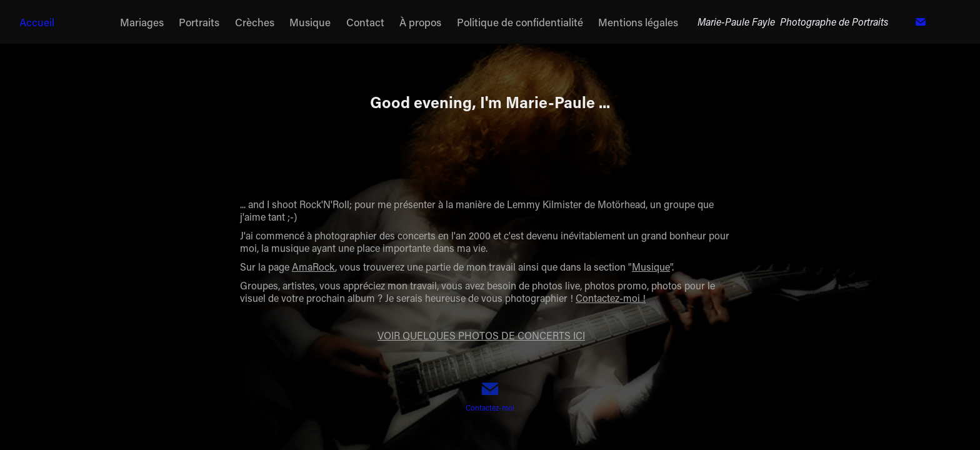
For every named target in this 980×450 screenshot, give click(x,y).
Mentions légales (638, 22)
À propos (420, 22)
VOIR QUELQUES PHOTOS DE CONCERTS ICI (481, 335)
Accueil (37, 22)
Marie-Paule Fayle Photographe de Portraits (793, 22)
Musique (310, 22)
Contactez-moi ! (611, 298)
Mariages (142, 22)
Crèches (255, 22)
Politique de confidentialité (520, 22)
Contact (365, 22)
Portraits (199, 22)
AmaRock (313, 267)
